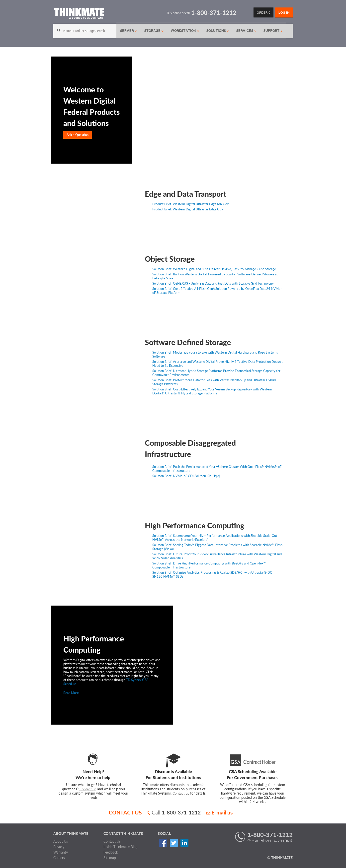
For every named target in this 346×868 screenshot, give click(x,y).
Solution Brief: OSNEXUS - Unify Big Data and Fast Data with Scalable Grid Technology (213, 283)
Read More (71, 693)
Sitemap (110, 858)
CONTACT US (125, 812)
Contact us (88, 789)
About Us (61, 841)
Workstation (184, 31)
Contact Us (112, 841)
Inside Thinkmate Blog (120, 847)
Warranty (61, 852)
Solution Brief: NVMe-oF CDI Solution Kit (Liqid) (186, 476)
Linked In (182, 843)
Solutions (216, 31)
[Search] (84, 31)
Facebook (162, 843)
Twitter (172, 843)
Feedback (111, 852)
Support (271, 31)
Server (127, 31)
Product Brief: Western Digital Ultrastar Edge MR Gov (191, 204)
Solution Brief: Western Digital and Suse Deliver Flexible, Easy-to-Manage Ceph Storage (214, 269)
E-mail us (219, 812)
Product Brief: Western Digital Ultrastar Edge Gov (188, 209)
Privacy (59, 847)
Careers (59, 858)
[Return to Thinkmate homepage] (79, 14)
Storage (153, 31)
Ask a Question (78, 135)
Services (244, 31)
